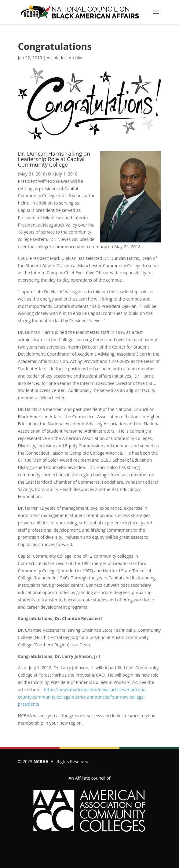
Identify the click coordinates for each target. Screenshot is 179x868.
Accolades (57, 58)
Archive (76, 58)
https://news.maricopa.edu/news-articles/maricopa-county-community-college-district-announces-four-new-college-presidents (82, 697)
